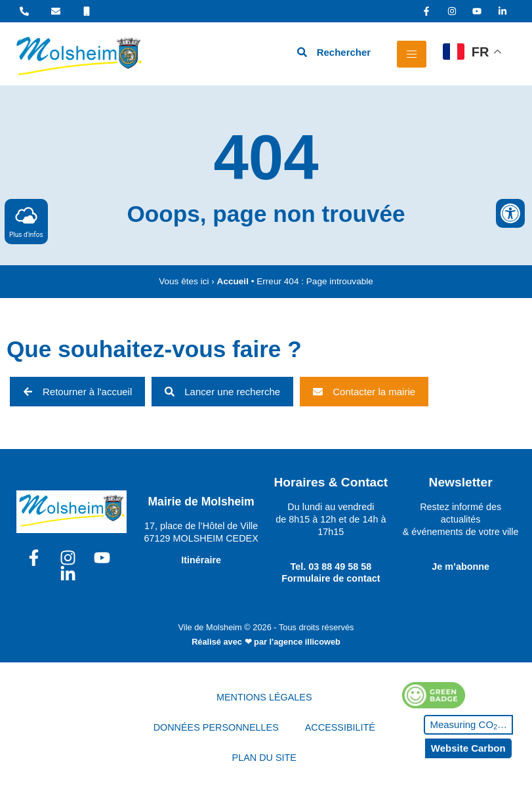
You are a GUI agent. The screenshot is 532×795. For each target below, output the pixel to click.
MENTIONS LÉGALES (264, 697)
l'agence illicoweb (305, 642)
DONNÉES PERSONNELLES (216, 727)
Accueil (233, 281)
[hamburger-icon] (412, 54)
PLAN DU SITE (264, 758)
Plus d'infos (26, 221)
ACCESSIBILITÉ (340, 727)
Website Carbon (468, 748)
